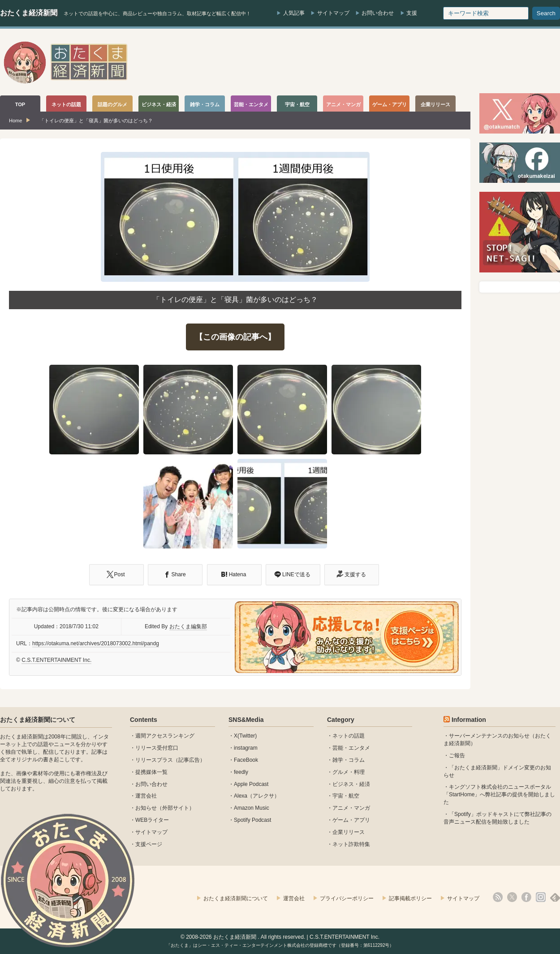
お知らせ (146, 808)
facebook (526, 897)
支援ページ (149, 844)
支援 (412, 13)
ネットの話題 (349, 736)
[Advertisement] (397, 62)
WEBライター (152, 820)
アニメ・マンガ (351, 808)
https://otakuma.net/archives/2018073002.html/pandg (96, 643)
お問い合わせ (378, 13)
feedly (241, 772)
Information (469, 720)
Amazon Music (252, 808)
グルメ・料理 (349, 772)
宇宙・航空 (346, 796)
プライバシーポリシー (347, 898)
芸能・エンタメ (351, 748)
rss (498, 897)
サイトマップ (333, 13)
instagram (246, 748)
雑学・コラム (349, 760)
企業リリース (349, 832)
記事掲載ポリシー (410, 898)
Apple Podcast (251, 784)
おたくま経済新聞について (38, 720)
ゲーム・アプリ (351, 820)
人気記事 (294, 13)
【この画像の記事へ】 (235, 337)
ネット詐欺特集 (351, 844)
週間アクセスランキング (165, 736)
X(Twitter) (245, 736)
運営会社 (146, 796)
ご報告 (457, 755)
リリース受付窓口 (157, 748)
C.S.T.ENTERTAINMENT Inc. (56, 660)
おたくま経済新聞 (29, 13)
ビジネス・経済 (351, 784)
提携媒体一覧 (151, 772)
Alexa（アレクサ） (257, 796)
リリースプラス (154, 760)
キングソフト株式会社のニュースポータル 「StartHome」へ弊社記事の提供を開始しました (499, 794)
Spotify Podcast (252, 820)
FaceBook (246, 760)
